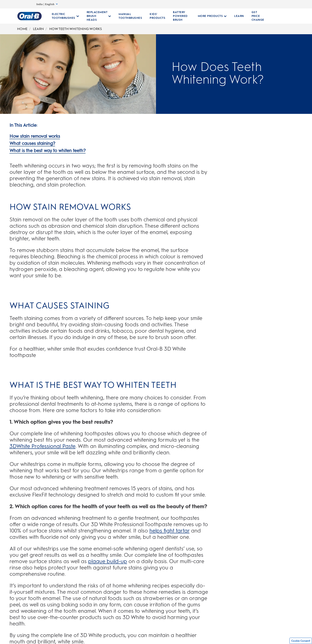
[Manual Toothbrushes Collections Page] (130, 16)
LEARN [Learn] (38, 29)
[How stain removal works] (35, 136)
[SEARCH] (290, 16)
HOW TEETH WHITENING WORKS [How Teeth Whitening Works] (76, 29)
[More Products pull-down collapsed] (210, 16)
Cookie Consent (301, 641)
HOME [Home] (22, 29)
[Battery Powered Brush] (180, 16)
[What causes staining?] (32, 143)
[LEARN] (237, 16)
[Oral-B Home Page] (29, 16)
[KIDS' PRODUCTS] (157, 16)
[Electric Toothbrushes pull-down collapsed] (65, 16)
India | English (47, 4)
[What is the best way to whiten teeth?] (48, 150)
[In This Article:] (23, 125)
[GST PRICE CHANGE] (255, 16)
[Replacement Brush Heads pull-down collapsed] (99, 16)
